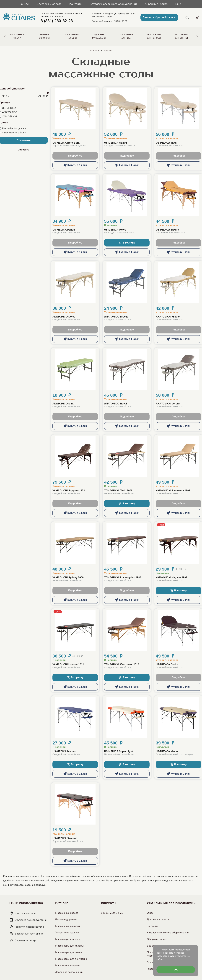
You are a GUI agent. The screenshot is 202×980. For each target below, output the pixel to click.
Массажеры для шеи (68, 939)
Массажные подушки (68, 965)
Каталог (108, 51)
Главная (95, 51)
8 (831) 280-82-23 (112, 913)
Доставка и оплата (49, 4)
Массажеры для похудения (71, 959)
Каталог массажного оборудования (114, 4)
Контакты (76, 4)
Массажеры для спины (69, 952)
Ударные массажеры (68, 933)
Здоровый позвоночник (69, 972)
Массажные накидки (67, 926)
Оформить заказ (156, 4)
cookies (178, 950)
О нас (25, 4)
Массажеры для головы (69, 946)
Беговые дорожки (66, 919)
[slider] (48, 93)
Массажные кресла (67, 913)
